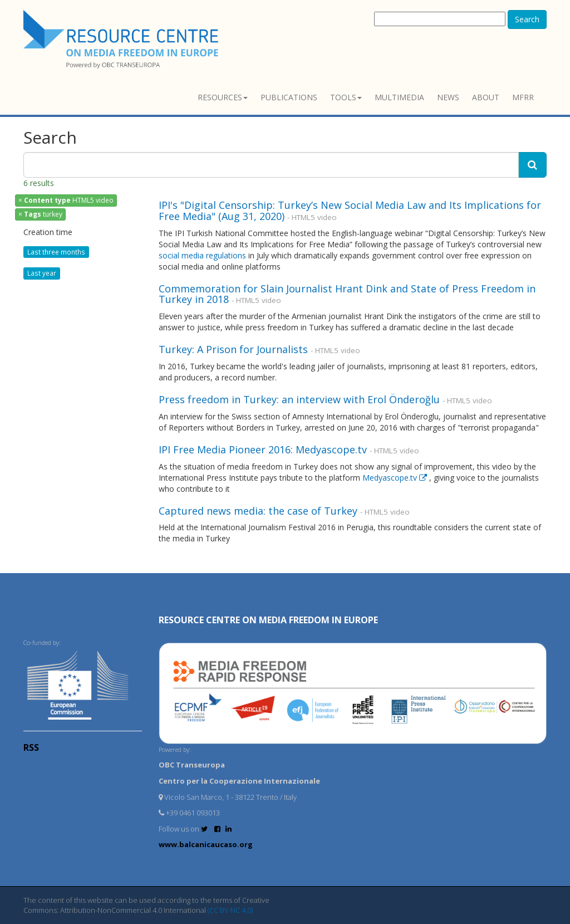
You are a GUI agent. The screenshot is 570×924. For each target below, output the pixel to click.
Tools (346, 97)
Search (527, 19)
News (448, 97)
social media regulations (203, 255)
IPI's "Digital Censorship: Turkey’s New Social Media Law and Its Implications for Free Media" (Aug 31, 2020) (350, 211)
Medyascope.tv (396, 478)
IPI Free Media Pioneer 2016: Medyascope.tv (263, 449)
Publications (289, 97)
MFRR (523, 97)
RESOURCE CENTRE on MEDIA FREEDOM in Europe (268, 620)
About (486, 97)
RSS (31, 747)
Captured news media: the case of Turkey (258, 511)
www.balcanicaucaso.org (206, 844)
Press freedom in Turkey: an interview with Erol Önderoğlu (299, 399)
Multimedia (399, 97)
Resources (223, 97)
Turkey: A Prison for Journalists (233, 349)
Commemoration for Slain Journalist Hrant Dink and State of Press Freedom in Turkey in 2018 (347, 294)
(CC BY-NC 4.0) (230, 910)
